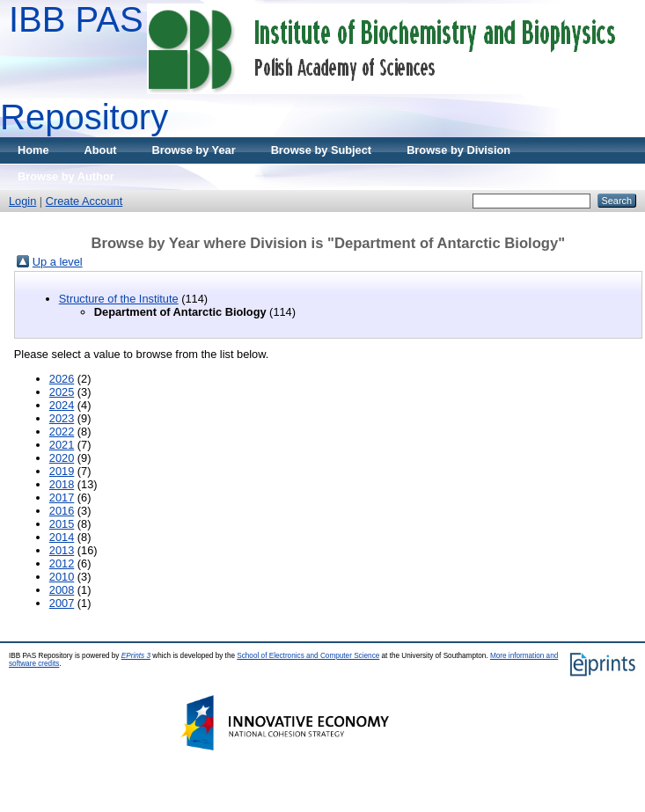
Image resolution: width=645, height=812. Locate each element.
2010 (62, 577)
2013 (62, 550)
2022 (62, 432)
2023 (62, 418)
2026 (62, 379)
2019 (62, 471)
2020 (62, 458)
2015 (62, 524)
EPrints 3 (136, 656)
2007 (62, 603)
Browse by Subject (322, 150)
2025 (62, 392)
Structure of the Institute (119, 299)
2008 (62, 590)
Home (33, 150)
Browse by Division (458, 150)
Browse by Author (66, 176)
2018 (62, 484)
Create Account (84, 201)
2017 (62, 497)
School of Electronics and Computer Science (308, 656)
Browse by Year (194, 150)
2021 (62, 445)
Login (22, 201)
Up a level (58, 262)
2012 (62, 563)
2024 (62, 405)
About (101, 150)
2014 (62, 537)
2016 (62, 511)
